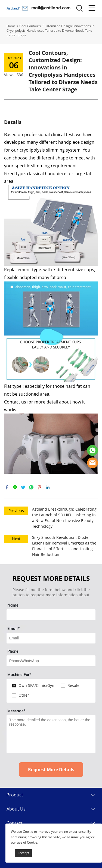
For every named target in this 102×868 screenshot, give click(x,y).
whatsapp (31, 487)
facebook (7, 487)
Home (11, 26)
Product (15, 795)
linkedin (48, 487)
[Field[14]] (51, 661)
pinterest (39, 487)
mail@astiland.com (51, 8)
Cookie (28, 832)
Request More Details (51, 770)
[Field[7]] (51, 615)
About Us (16, 809)
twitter (23, 487)
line (15, 487)
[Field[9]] (51, 638)
